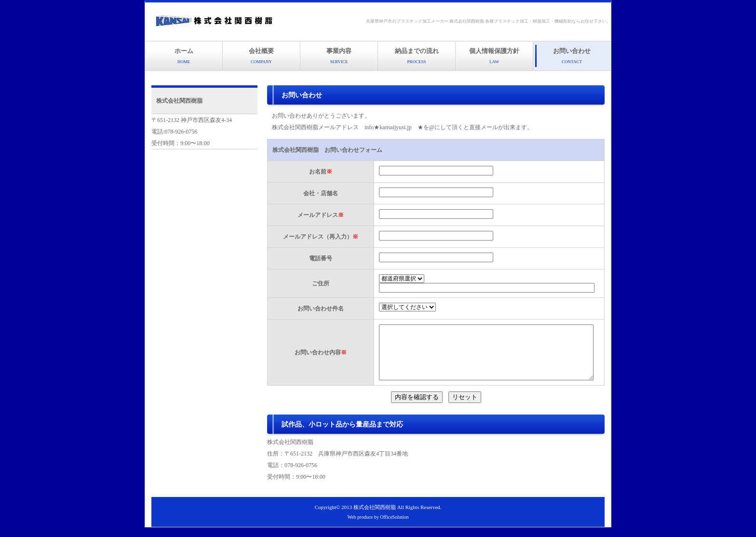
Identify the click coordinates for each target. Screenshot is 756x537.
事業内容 (339, 56)
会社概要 (261, 56)
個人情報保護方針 (494, 56)
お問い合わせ (572, 56)
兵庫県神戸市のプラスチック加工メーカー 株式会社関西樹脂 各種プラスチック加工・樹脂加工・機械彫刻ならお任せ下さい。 (489, 21)
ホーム (184, 56)
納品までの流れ (417, 56)
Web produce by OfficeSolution (378, 527)
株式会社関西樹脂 (375, 517)
